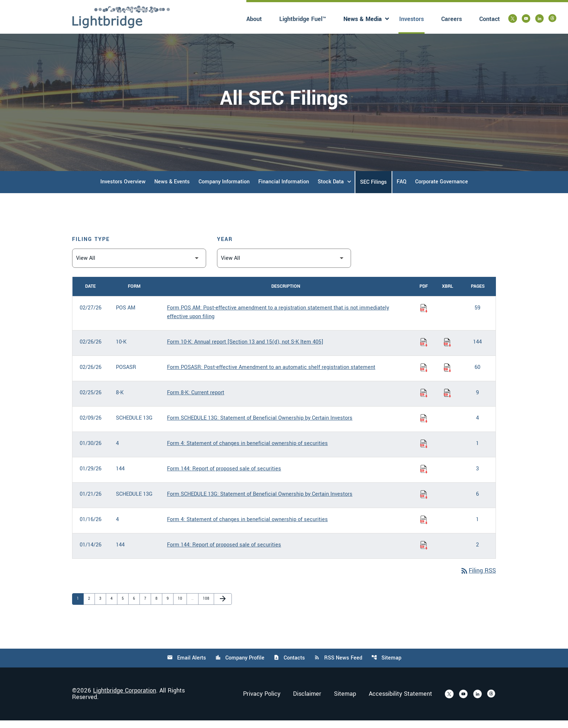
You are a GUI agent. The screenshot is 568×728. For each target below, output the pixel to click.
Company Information (224, 189)
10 (181, 606)
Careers (452, 19)
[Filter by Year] (284, 266)
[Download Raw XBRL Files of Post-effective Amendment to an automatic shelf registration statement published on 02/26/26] (447, 375)
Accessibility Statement (400, 702)
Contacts (289, 665)
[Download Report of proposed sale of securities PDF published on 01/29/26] (424, 477)
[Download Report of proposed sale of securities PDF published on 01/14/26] (424, 553)
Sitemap (386, 665)
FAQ (402, 189)
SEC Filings (373, 190)
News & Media (363, 19)
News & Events (172, 189)
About (254, 19)
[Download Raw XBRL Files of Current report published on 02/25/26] (447, 400)
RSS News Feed (338, 665)
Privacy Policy (262, 702)
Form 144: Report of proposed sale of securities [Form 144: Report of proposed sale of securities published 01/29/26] (224, 476)
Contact (490, 19)
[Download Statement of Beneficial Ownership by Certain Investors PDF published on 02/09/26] (424, 426)
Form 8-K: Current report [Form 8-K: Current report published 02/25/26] (196, 400)
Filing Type (91, 247)
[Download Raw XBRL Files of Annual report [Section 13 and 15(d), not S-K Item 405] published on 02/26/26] (447, 350)
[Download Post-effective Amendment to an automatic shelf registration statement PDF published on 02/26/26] (424, 375)
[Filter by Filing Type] (139, 266)
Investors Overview (123, 189)
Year (225, 247)
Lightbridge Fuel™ (303, 19)
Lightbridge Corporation (125, 698)
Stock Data (331, 189)
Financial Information (284, 189)
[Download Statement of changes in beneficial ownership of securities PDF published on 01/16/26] (424, 527)
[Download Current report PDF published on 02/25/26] (424, 400)
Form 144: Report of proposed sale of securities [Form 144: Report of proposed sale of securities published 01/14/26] (224, 552)
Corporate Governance (442, 189)
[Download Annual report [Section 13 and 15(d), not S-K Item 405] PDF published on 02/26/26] (424, 350)
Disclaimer (307, 702)
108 (206, 606)
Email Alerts (187, 665)
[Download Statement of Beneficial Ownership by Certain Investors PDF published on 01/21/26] (424, 502)
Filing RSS (478, 579)
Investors (412, 19)
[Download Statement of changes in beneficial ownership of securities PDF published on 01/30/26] (424, 451)
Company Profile (240, 665)
